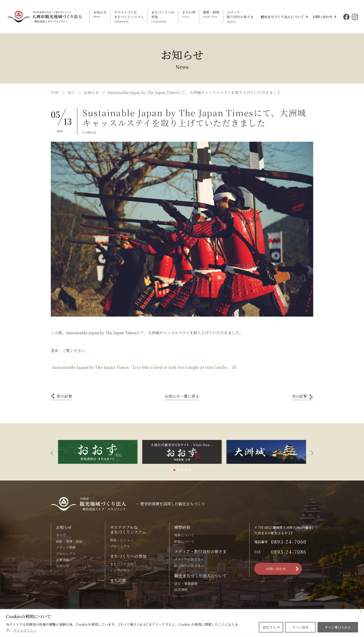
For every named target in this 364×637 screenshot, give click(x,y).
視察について (184, 535)
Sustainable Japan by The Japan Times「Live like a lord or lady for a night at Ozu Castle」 (140, 367)
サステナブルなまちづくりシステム (128, 530)
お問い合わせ (322, 17)
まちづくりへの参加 (128, 556)
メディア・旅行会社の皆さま (200, 551)
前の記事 (64, 396)
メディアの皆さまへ (189, 559)
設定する (269, 627)
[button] (52, 452)
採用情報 (181, 590)
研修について (184, 541)
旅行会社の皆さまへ (189, 565)
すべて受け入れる (338, 627)
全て (71, 92)
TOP (55, 92)
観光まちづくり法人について (282, 17)
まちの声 (118, 580)
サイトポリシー (25, 630)
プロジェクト (66, 553)
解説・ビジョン (122, 540)
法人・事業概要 (186, 584)
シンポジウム (120, 570)
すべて (61, 535)
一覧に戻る (182, 396)
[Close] (361, 611)
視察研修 (182, 527)
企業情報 (62, 560)
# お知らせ (90, 132)
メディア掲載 (66, 547)
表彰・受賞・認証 (69, 541)
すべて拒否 (300, 627)
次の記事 (299, 396)
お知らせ (91, 92)
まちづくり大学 (122, 564)
